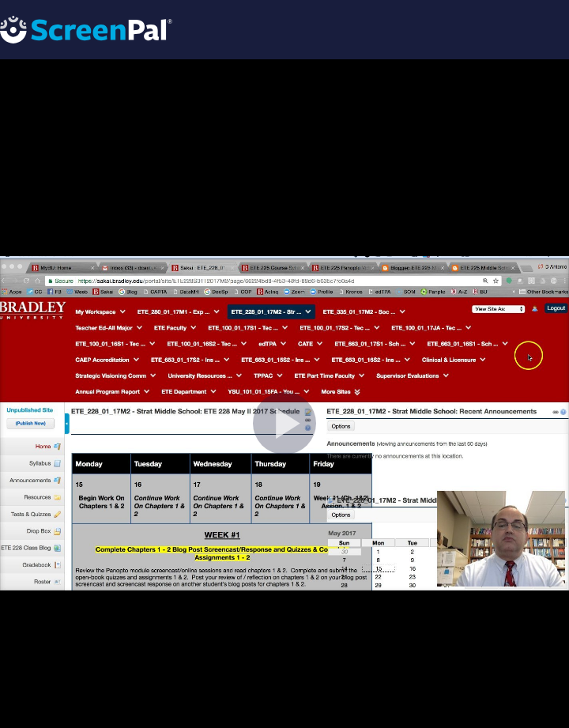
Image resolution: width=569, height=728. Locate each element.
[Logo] (86, 29)
